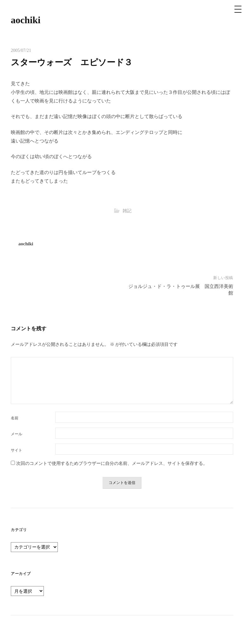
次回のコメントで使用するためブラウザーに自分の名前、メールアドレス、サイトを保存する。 (112, 463)
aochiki (26, 20)
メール (17, 434)
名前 (15, 418)
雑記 (127, 211)
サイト (17, 450)
